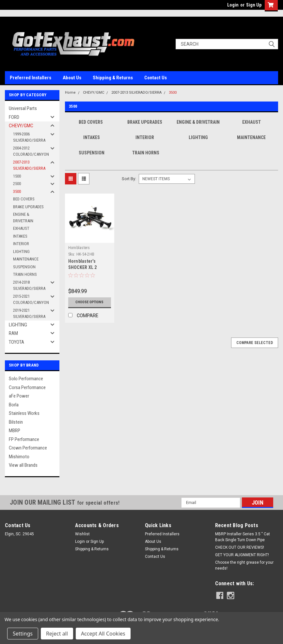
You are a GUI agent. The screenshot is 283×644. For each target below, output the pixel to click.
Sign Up (254, 5)
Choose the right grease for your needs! (244, 565)
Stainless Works (24, 413)
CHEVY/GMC (21, 126)
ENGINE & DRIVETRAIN (23, 218)
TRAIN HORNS (25, 274)
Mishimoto (19, 457)
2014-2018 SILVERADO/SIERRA (29, 285)
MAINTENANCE (26, 259)
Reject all (57, 634)
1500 (17, 176)
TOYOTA (16, 342)
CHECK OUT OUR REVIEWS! (240, 547)
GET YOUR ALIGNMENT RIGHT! (242, 555)
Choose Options (89, 302)
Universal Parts (23, 108)
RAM (13, 333)
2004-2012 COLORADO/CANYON (31, 151)
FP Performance (24, 439)
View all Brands (23, 465)
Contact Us (156, 78)
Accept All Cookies (103, 634)
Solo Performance (26, 379)
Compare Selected (255, 343)
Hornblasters (79, 248)
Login (233, 5)
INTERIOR (21, 244)
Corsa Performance (27, 387)
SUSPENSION (24, 267)
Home (70, 93)
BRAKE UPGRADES (28, 207)
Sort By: (129, 179)
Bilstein (16, 422)
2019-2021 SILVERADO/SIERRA (29, 314)
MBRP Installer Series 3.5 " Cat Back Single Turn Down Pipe (243, 537)
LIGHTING (21, 251)
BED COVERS (24, 199)
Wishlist (82, 534)
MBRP (15, 431)
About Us (72, 78)
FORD (14, 117)
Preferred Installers (31, 78)
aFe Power (19, 396)
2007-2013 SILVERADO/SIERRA (29, 165)
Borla (14, 405)
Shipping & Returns (113, 78)
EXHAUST (21, 228)
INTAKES (20, 236)
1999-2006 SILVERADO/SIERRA (29, 137)
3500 (17, 191)
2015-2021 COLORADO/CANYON (31, 299)
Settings (23, 634)
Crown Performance (28, 448)
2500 (17, 184)
